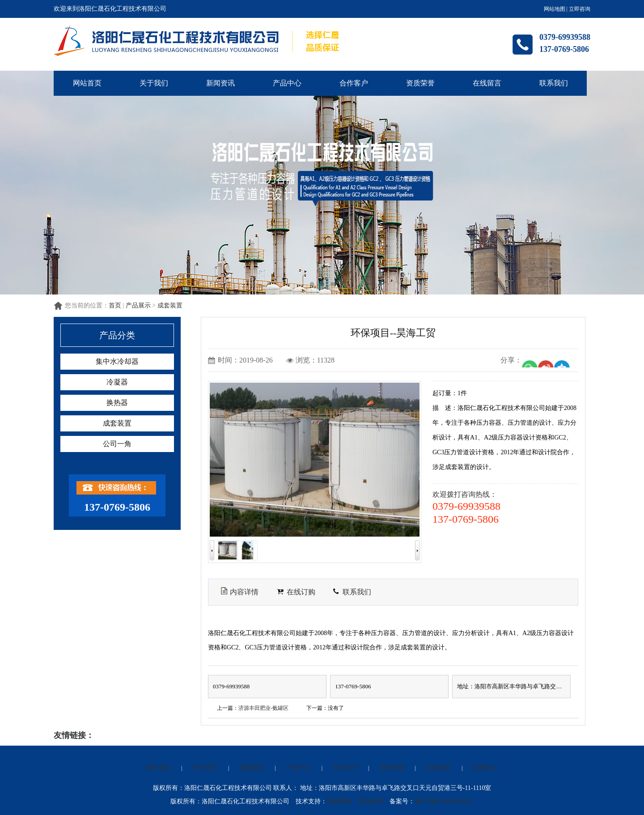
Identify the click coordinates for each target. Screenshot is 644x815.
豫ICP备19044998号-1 (444, 801)
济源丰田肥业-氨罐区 (263, 708)
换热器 (117, 403)
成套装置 (170, 305)
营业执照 (371, 801)
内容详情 (240, 591)
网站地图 (555, 9)
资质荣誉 (420, 83)
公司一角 (117, 444)
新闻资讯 (220, 83)
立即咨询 (580, 9)
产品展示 (138, 305)
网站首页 (87, 83)
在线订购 (296, 592)
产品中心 (287, 83)
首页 (115, 305)
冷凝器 (117, 382)
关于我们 (154, 83)
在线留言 (487, 83)
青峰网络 (339, 801)
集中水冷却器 (117, 361)
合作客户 (354, 83)
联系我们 (554, 83)
